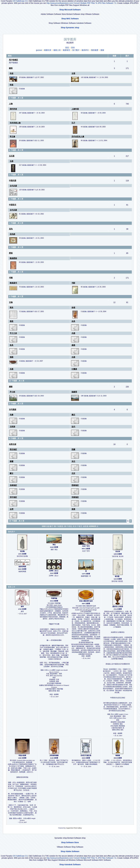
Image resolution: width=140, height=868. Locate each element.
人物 (11, 104)
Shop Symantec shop (70, 28)
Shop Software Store (70, 842)
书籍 (11, 278)
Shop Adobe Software (70, 851)
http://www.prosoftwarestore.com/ (60, 3)
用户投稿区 (13, 60)
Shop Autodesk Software (70, 865)
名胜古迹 (13, 444)
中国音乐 (13, 205)
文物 (11, 302)
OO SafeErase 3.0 (20, 1)
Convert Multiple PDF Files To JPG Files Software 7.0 (95, 3)
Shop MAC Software (70, 19)
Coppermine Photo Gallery (74, 828)
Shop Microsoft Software (70, 10)
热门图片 (76, 50)
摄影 (11, 387)
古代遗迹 (13, 409)
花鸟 (11, 229)
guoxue (39, 50)
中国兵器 (13, 181)
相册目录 (48, 50)
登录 (73, 48)
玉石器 (12, 156)
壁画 (11, 253)
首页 (67, 48)
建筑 (11, 68)
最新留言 (66, 50)
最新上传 (57, 50)
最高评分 (85, 50)
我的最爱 (95, 50)
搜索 (102, 50)
